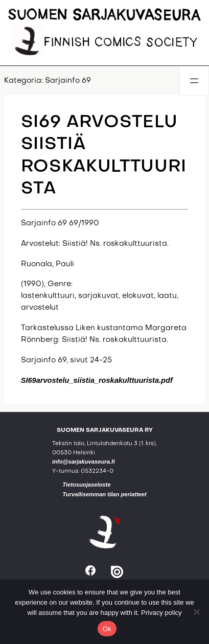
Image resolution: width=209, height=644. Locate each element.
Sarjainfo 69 (68, 81)
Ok (107, 629)
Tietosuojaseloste (86, 485)
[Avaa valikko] (194, 81)
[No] (196, 612)
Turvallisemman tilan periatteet (104, 494)
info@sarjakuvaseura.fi (84, 462)
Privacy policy (161, 613)
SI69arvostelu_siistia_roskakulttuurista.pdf (97, 380)
